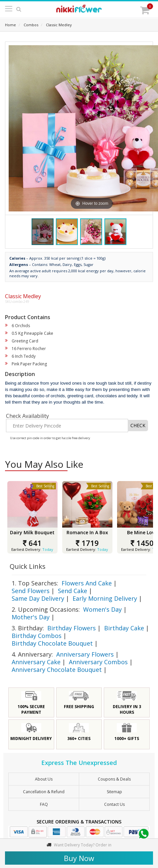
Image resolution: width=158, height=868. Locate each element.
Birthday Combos (37, 636)
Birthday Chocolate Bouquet (52, 643)
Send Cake (73, 591)
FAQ (44, 804)
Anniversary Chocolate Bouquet (57, 670)
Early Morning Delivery (105, 598)
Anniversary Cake (36, 662)
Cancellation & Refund (44, 792)
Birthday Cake (124, 628)
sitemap (114, 792)
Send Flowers (31, 591)
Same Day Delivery (38, 598)
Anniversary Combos (98, 662)
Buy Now (79, 858)
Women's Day (102, 609)
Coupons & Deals (114, 779)
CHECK (138, 425)
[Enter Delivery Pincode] (67, 426)
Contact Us (114, 804)
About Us (44, 779)
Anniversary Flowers (85, 654)
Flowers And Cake (87, 583)
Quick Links (28, 566)
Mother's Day (31, 617)
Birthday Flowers (72, 628)
